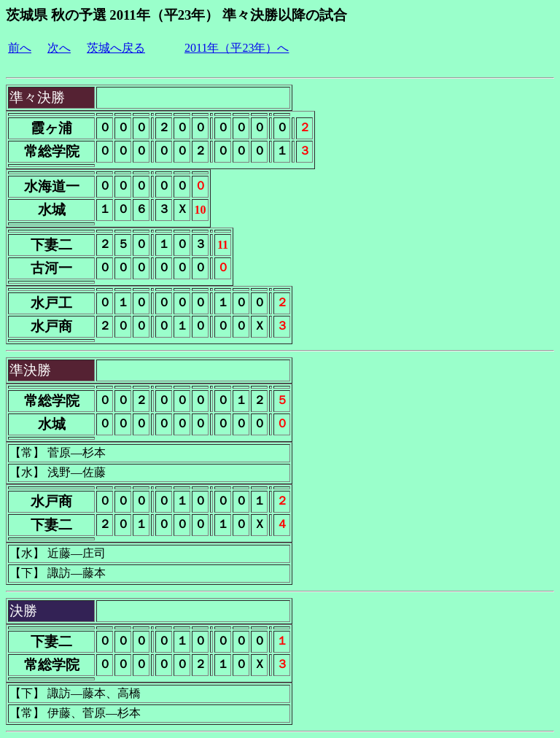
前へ (20, 48)
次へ (59, 48)
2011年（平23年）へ (237, 48)
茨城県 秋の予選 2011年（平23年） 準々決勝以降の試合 (176, 15)
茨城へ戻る (116, 48)
